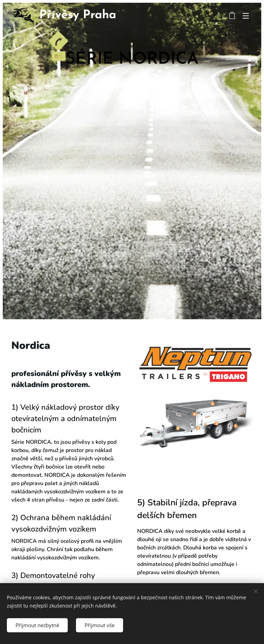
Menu (246, 16)
